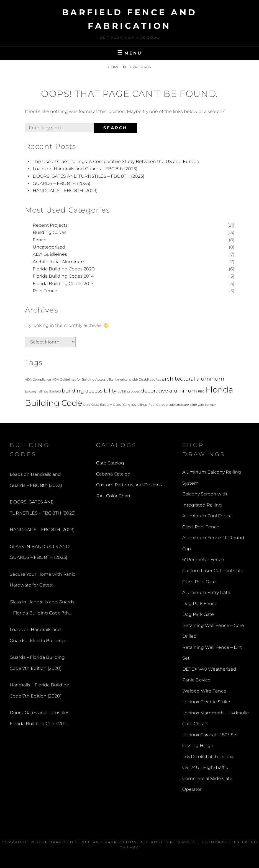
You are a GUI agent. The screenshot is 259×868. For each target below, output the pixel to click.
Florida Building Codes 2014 (63, 276)
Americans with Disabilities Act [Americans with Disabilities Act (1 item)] (138, 380)
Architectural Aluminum (59, 262)
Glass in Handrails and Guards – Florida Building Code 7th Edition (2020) (42, 609)
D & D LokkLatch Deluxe (208, 757)
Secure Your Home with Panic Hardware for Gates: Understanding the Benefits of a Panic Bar (43, 581)
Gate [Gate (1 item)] (87, 405)
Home (114, 67)
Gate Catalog (110, 463)
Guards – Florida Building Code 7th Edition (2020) (37, 663)
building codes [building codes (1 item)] (129, 392)
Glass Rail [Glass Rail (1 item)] (120, 405)
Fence (40, 240)
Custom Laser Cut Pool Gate (213, 571)
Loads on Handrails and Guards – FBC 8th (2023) (85, 169)
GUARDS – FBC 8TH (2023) (61, 183)
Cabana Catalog (113, 474)
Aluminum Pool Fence (207, 516)
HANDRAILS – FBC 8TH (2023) (65, 191)
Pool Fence (45, 291)
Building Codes (50, 232)
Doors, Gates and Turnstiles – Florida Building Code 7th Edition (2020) (41, 720)
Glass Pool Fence (201, 527)
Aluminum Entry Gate (206, 592)
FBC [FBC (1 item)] (201, 392)
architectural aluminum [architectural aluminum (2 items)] (193, 379)
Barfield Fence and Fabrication (93, 842)
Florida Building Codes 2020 (64, 269)
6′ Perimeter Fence (203, 560)
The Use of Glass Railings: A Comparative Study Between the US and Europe (116, 162)
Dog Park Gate (198, 614)
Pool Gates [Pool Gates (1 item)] (157, 405)
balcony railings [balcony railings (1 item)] (37, 392)
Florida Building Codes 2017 (63, 284)
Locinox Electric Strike (206, 702)
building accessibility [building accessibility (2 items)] (89, 391)
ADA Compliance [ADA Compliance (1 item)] (38, 380)
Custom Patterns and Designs (129, 485)
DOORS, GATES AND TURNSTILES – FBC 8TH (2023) (89, 176)
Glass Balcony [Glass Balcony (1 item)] (102, 405)
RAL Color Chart (113, 496)
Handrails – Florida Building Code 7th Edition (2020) (40, 690)
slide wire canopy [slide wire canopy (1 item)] (203, 405)
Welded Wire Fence (204, 691)
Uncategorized (49, 247)
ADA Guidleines (50, 254)
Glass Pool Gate (199, 582)
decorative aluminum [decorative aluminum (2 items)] (169, 391)
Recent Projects (50, 225)
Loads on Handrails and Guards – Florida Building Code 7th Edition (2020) (37, 636)
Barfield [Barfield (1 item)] (55, 392)
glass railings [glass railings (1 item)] (138, 405)
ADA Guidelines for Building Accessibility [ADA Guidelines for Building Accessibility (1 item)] (83, 380)
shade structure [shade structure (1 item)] (177, 405)
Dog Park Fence (200, 604)
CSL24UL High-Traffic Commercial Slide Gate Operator (207, 778)
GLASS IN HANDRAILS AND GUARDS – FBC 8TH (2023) (40, 552)
